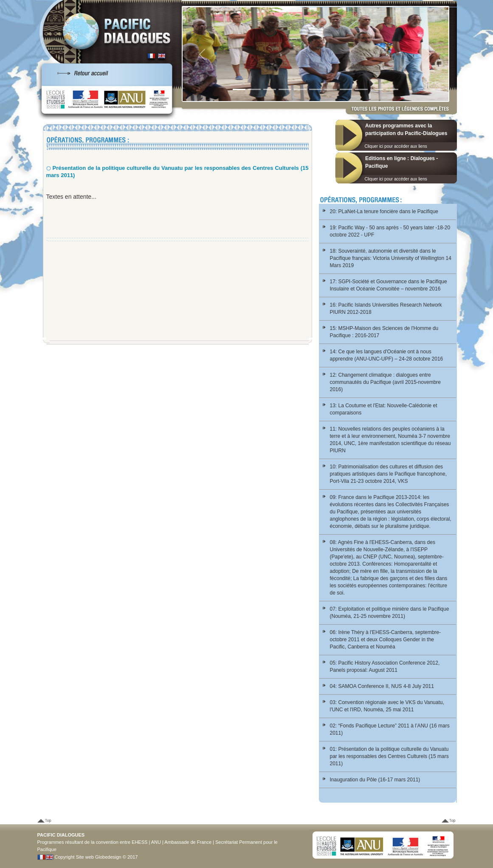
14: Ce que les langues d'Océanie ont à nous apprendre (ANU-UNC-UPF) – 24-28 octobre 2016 (387, 355)
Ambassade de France (188, 842)
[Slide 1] (239, 89)
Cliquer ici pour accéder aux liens (396, 146)
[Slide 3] (270, 89)
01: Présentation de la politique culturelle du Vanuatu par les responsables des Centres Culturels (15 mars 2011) (389, 756)
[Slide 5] (300, 89)
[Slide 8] (346, 89)
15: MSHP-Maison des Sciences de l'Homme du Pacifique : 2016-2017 (384, 332)
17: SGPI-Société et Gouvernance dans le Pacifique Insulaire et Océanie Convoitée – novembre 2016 (389, 285)
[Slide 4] (285, 89)
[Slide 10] (377, 89)
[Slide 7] (331, 89)
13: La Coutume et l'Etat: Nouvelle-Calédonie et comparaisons (384, 409)
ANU (156, 842)
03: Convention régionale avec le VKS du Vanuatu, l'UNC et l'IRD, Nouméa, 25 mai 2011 (387, 706)
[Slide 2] (254, 89)
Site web (85, 857)
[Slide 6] (316, 89)
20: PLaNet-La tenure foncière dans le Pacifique (384, 211)
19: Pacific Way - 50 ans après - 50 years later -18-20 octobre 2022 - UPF (390, 231)
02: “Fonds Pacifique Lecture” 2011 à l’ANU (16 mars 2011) (390, 729)
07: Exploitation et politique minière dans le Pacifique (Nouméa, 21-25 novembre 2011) (390, 613)
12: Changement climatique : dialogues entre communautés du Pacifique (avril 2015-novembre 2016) (385, 382)
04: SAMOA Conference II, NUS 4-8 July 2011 (382, 686)
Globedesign (108, 857)
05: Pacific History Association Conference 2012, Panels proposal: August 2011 (385, 666)
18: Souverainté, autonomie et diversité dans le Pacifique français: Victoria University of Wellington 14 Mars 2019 (391, 258)
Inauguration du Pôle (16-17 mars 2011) (375, 780)
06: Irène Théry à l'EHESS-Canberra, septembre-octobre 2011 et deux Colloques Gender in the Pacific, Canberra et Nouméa (386, 640)
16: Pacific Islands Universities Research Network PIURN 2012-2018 (386, 309)
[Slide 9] (361, 89)
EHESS (139, 842)
